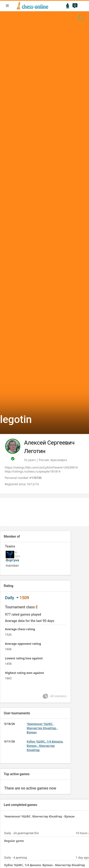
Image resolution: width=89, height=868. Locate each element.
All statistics (54, 696)
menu (7, 6)
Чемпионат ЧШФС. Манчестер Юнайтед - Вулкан (42, 728)
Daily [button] (10, 598)
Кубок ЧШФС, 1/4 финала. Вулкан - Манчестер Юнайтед (45, 746)
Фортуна (12, 560)
